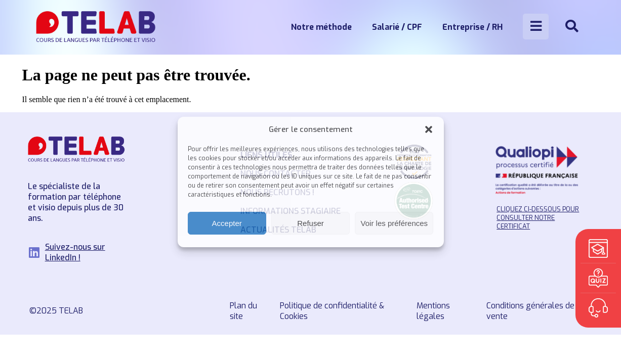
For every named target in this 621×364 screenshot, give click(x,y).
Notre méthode (321, 27)
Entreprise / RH (472, 27)
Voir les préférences (395, 223)
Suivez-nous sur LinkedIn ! (75, 252)
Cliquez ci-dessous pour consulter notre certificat (538, 218)
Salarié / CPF (397, 27)
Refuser (310, 223)
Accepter (227, 223)
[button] (429, 129)
